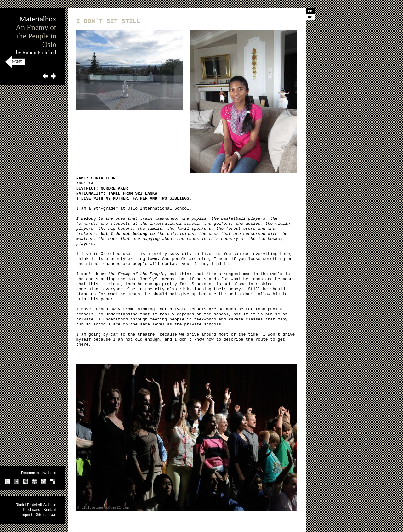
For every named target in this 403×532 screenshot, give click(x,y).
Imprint (27, 515)
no (310, 17)
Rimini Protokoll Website (36, 505)
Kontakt (50, 510)
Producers (31, 510)
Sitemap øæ (46, 515)
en (310, 11)
